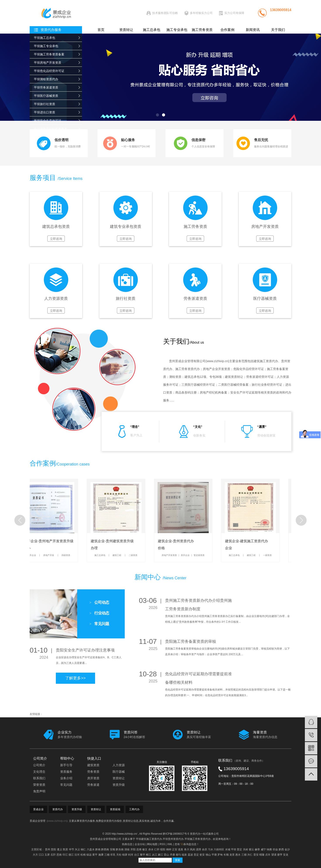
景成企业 (38, 809)
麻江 (160, 855)
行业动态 (99, 613)
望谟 (274, 855)
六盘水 (91, 849)
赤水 (151, 849)
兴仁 (250, 855)
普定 (239, 849)
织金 (275, 849)
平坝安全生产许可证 (48, 121)
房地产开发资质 (265, 227)
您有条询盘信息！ (187, 844)
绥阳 (163, 849)
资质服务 (66, 772)
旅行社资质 (126, 299)
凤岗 (193, 849)
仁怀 (157, 849)
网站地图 (152, 844)
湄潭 (198, 849)
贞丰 (268, 855)
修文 (145, 849)
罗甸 (220, 855)
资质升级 (119, 785)
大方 (35, 855)
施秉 (101, 855)
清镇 (127, 849)
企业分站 (140, 844)
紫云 (251, 849)
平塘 (214, 855)
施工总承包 (152, 30)
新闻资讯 (253, 30)
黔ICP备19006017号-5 (176, 834)
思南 (59, 855)
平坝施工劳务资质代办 (198, 839)
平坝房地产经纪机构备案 (51, 129)
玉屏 (47, 855)
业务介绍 (66, 778)
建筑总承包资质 (56, 227)
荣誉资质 (39, 785)
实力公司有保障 (234, 13)
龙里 (232, 855)
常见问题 (99, 624)
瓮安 (202, 855)
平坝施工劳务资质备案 (49, 54)
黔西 (281, 849)
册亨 (280, 855)
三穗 (107, 855)
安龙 (286, 855)
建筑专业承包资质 (126, 227)
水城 (228, 849)
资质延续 (115, 809)
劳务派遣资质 (195, 299)
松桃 (83, 855)
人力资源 (119, 765)
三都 (244, 855)
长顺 (226, 855)
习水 (210, 849)
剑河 (131, 855)
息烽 (139, 849)
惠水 (238, 855)
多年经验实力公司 (201, 13)
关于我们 (278, 30)
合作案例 (227, 30)
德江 (71, 855)
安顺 (113, 849)
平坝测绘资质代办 (46, 79)
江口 (41, 855)
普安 (256, 855)
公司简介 (39, 765)
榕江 (149, 855)
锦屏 (125, 855)
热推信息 (127, 844)
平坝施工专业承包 (46, 46)
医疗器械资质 (265, 299)
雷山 (166, 855)
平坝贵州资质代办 (173, 839)
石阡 (53, 855)
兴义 (77, 849)
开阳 (133, 849)
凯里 (65, 849)
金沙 (287, 849)
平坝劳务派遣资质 (46, 87)
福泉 (184, 855)
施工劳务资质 (202, 30)
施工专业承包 (177, 30)
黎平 (143, 855)
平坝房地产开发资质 (48, 63)
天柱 (119, 855)
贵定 (196, 855)
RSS (162, 844)
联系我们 (39, 778)
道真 (181, 849)
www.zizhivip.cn (217, 361)
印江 (65, 855)
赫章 (257, 849)
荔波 (190, 855)
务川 (187, 849)
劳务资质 (93, 772)
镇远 (89, 855)
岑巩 (113, 855)
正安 (175, 849)
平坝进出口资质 (44, 112)
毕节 (72, 849)
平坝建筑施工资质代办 (149, 839)
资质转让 (126, 30)
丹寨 (172, 855)
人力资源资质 (56, 299)
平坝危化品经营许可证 (49, 71)
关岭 (246, 849)
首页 (101, 30)
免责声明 (39, 791)
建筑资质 (93, 765)
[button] (157, 115)
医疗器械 (119, 772)
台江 (137, 855)
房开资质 (93, 778)
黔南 (98, 849)
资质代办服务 (51, 30)
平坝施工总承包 (44, 38)
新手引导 (66, 765)
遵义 (60, 849)
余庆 (205, 849)
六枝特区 (219, 849)
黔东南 (120, 849)
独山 (208, 855)
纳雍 (269, 849)
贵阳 (53, 849)
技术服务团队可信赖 (165, 13)
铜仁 (83, 849)
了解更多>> (75, 678)
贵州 (48, 849)
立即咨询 (56, 239)
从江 (155, 855)
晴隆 (262, 855)
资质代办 (58, 809)
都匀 (178, 855)
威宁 (263, 849)
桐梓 (169, 849)
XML (170, 844)
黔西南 (105, 849)
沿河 (77, 855)
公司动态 (99, 602)
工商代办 (134, 809)
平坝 (234, 849)
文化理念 (39, 772)
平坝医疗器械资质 (46, 96)
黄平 (95, 855)
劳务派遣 (93, 785)
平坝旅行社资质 (44, 104)
